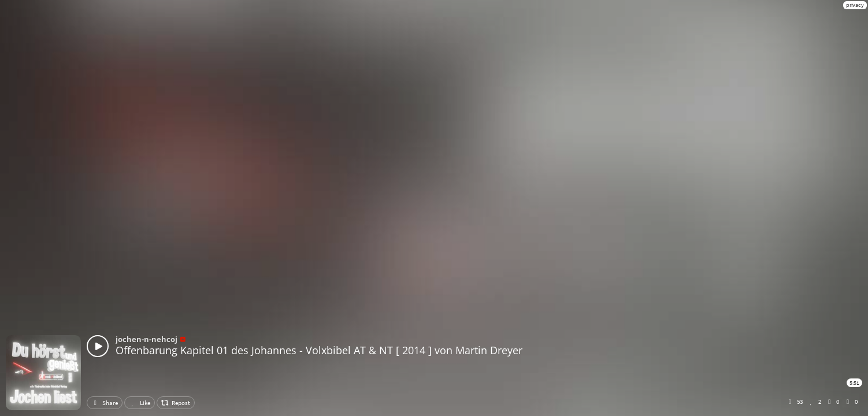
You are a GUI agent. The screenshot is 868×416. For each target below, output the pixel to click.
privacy (855, 5)
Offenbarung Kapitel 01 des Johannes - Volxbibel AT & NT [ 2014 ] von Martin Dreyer (319, 350)
